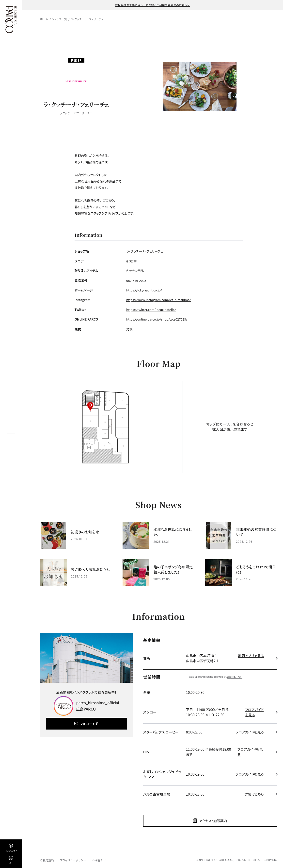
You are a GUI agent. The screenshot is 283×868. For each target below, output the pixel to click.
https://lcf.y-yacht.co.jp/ (144, 290)
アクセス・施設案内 (213, 821)
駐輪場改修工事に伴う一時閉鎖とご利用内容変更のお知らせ (152, 5)
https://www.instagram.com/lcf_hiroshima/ (159, 300)
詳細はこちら (235, 677)
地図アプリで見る (251, 656)
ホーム (44, 19)
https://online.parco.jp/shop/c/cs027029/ (157, 319)
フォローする (89, 724)
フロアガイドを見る (254, 712)
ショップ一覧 (59, 19)
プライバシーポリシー (73, 860)
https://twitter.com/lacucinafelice (151, 310)
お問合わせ (99, 860)
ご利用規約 (47, 860)
